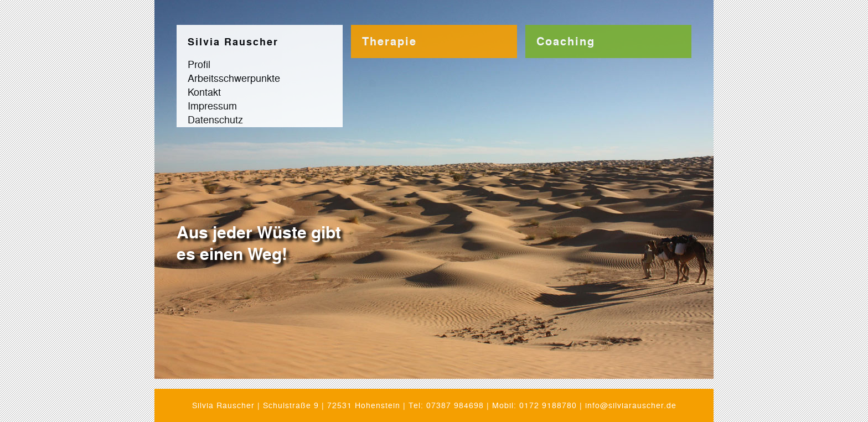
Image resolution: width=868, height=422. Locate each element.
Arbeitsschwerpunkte (234, 77)
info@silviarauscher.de (631, 405)
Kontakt (204, 91)
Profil (199, 64)
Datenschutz (215, 119)
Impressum (212, 105)
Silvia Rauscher (233, 41)
